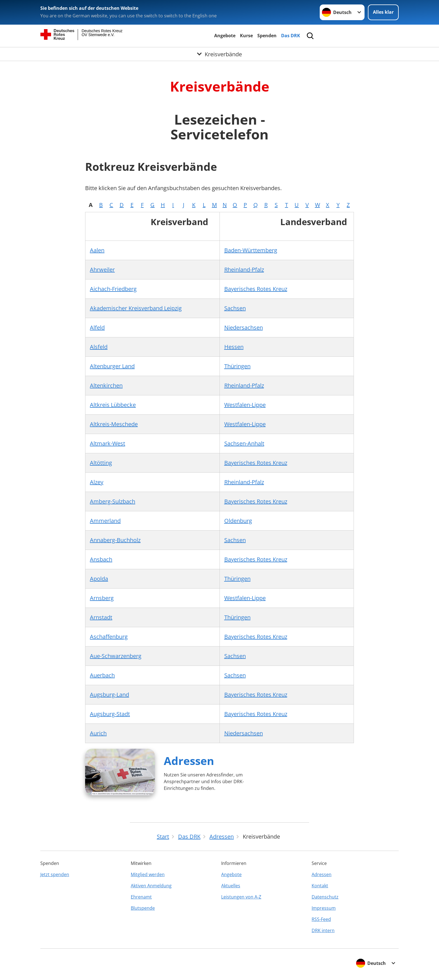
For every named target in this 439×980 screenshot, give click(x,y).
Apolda (99, 579)
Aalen (97, 250)
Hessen (234, 347)
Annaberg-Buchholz (115, 540)
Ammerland (105, 521)
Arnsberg (102, 598)
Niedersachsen (244, 327)
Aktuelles (231, 886)
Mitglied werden (148, 874)
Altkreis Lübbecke (113, 405)
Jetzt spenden (55, 874)
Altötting (101, 463)
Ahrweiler (102, 269)
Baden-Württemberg (251, 250)
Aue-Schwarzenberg (116, 656)
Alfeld (97, 327)
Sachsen (235, 308)
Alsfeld (99, 347)
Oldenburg (238, 521)
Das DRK (291, 36)
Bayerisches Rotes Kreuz (256, 289)
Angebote (225, 36)
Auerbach (102, 675)
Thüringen (237, 366)
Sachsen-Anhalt (244, 443)
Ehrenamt (141, 897)
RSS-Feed (321, 919)
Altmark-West (108, 443)
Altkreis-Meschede (114, 424)
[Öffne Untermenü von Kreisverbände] (219, 54)
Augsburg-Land (109, 695)
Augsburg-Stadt (110, 714)
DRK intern (323, 930)
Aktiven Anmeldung (151, 886)
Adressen (189, 761)
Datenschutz (325, 897)
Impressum (324, 908)
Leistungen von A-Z (241, 897)
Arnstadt (101, 617)
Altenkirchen (106, 385)
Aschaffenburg (109, 637)
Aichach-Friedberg (113, 289)
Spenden (267, 36)
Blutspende (143, 908)
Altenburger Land (112, 366)
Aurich (98, 733)
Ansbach (101, 559)
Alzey (97, 482)
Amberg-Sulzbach (113, 501)
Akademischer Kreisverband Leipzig (136, 308)
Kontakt (320, 886)
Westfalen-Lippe (245, 405)
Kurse (246, 36)
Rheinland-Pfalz (244, 269)
